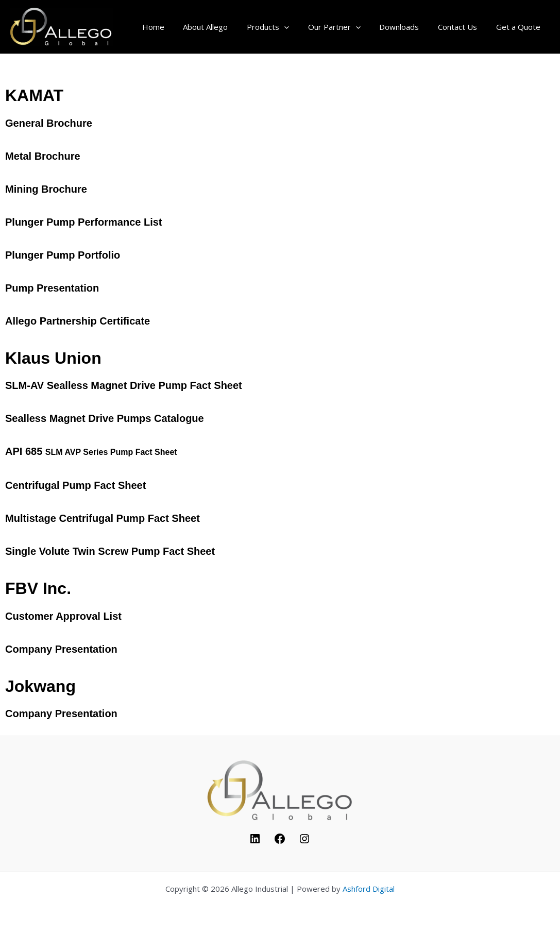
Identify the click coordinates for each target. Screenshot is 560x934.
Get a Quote (520, 27)
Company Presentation (61, 649)
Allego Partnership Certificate (78, 321)
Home (175, 27)
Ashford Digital (369, 889)
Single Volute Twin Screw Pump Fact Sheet (110, 551)
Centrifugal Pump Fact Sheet (75, 485)
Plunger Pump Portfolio (63, 255)
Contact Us (463, 27)
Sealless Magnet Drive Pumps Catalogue (106, 418)
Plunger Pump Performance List (84, 222)
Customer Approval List (63, 616)
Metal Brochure (43, 156)
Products (283, 27)
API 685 (91, 451)
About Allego (224, 27)
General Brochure (49, 123)
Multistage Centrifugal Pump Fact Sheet (103, 518)
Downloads (408, 27)
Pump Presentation (52, 288)
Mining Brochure (46, 189)
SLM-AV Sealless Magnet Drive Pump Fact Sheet (124, 385)
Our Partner (346, 27)
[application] (300, 27)
